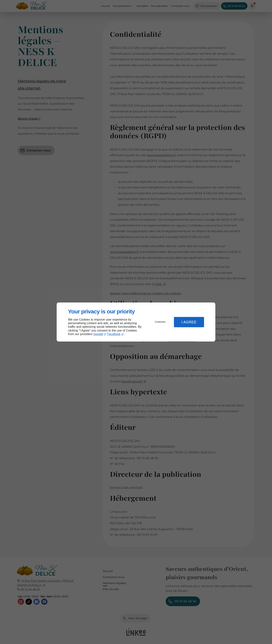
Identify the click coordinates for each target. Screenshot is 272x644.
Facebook (114, 334)
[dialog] (136, 322)
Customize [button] (160, 322)
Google (98, 334)
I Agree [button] (189, 322)
